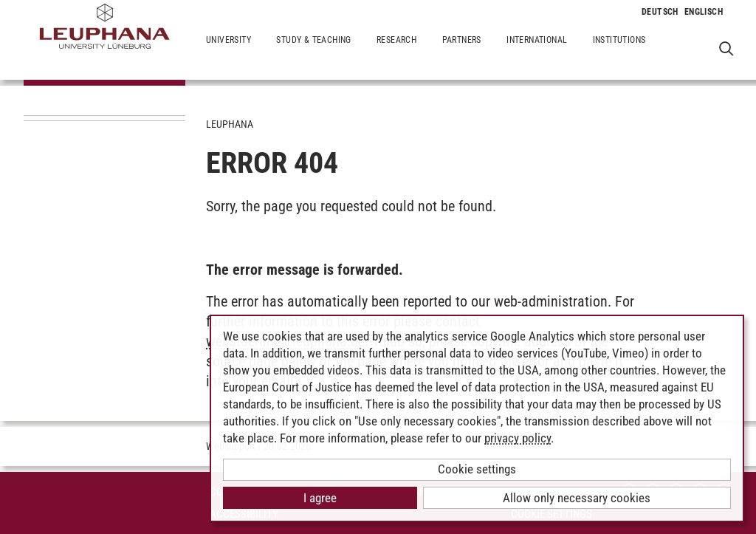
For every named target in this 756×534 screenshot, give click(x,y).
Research (396, 52)
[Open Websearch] (726, 48)
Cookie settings (477, 469)
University (228, 52)
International (537, 52)
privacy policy (518, 438)
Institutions (619, 52)
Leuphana (230, 124)
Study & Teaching (313, 52)
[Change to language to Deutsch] (660, 12)
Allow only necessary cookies (577, 498)
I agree (320, 498)
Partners (462, 52)
